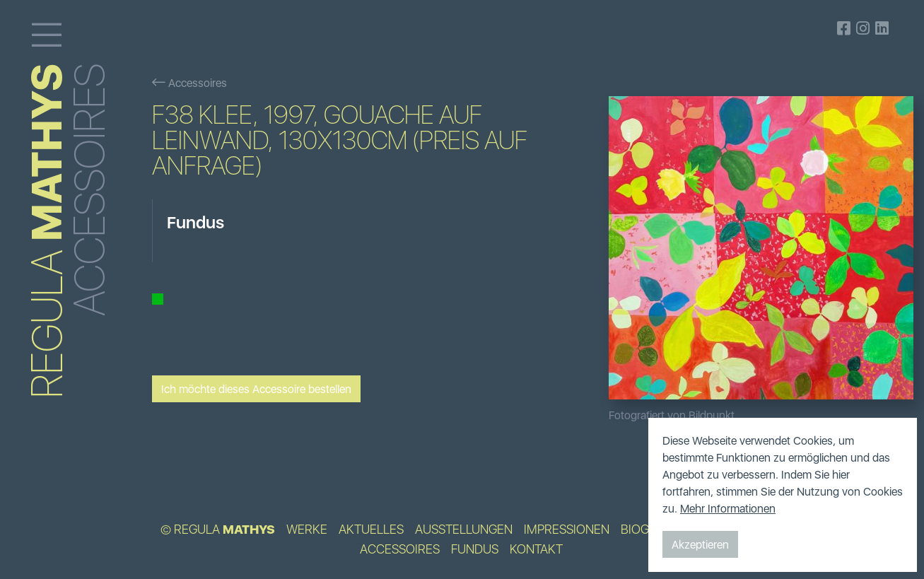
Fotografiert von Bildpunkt (672, 415)
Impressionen (567, 530)
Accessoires (189, 83)
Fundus (475, 549)
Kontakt (536, 549)
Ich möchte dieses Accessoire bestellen (256, 389)
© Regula (218, 530)
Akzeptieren (700, 544)
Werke (307, 530)
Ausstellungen (464, 530)
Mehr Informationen (728, 508)
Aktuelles (371, 530)
